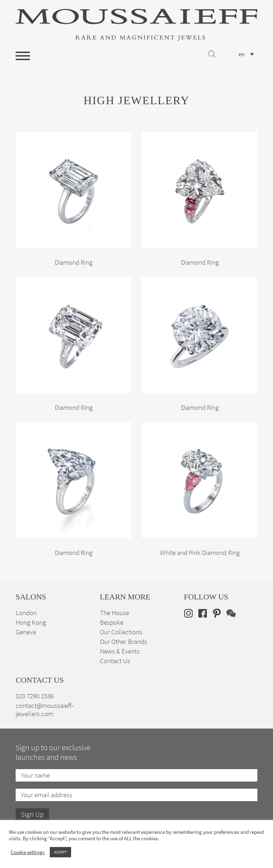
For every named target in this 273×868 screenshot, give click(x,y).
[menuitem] (246, 54)
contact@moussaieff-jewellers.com (45, 710)
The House (114, 613)
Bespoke (112, 622)
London (26, 613)
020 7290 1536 (35, 696)
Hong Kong (31, 622)
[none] (246, 54)
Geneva (26, 632)
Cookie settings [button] (28, 852)
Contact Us (115, 661)
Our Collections (121, 632)
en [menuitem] (242, 54)
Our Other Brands (124, 642)
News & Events (120, 651)
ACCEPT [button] (60, 852)
